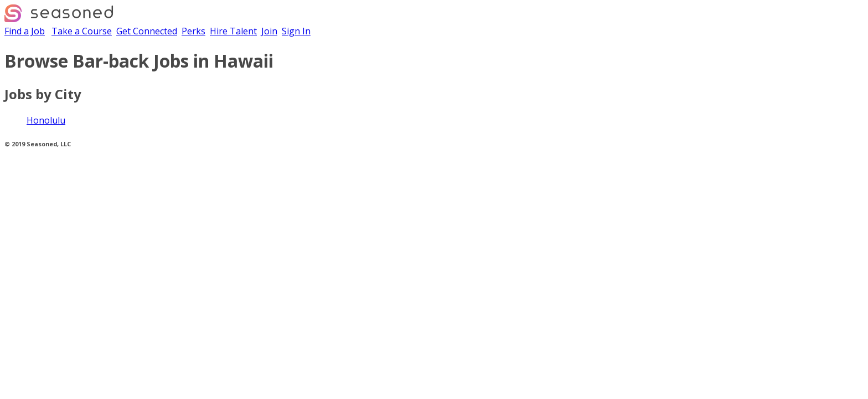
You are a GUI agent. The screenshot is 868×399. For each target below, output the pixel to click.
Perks (193, 31)
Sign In (296, 31)
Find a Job (25, 31)
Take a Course (82, 31)
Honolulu (46, 120)
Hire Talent (233, 31)
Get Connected (147, 31)
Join (269, 31)
